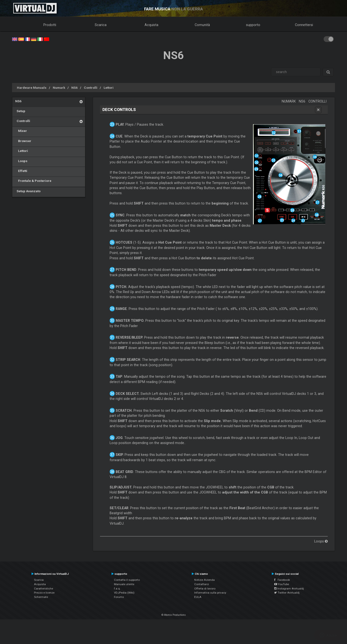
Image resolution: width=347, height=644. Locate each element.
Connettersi (304, 25)
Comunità (202, 25)
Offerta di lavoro (205, 589)
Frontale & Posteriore (33, 181)
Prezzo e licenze (44, 593)
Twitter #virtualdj (287, 593)
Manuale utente (124, 584)
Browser (23, 141)
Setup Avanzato (28, 191)
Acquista (151, 25)
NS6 (74, 88)
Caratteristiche (43, 589)
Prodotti (50, 25)
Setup (20, 111)
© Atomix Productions (174, 615)
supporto (253, 25)
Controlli (91, 88)
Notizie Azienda (204, 580)
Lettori (109, 88)
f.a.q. (117, 589)
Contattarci (202, 584)
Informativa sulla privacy (210, 593)
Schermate (41, 597)
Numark (59, 88)
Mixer (21, 131)
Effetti (21, 171)
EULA (198, 597)
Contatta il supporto (127, 580)
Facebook (282, 580)
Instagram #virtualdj (289, 589)
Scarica (101, 25)
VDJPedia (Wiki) (124, 593)
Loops (21, 161)
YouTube (282, 584)
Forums (119, 597)
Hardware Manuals (32, 88)
